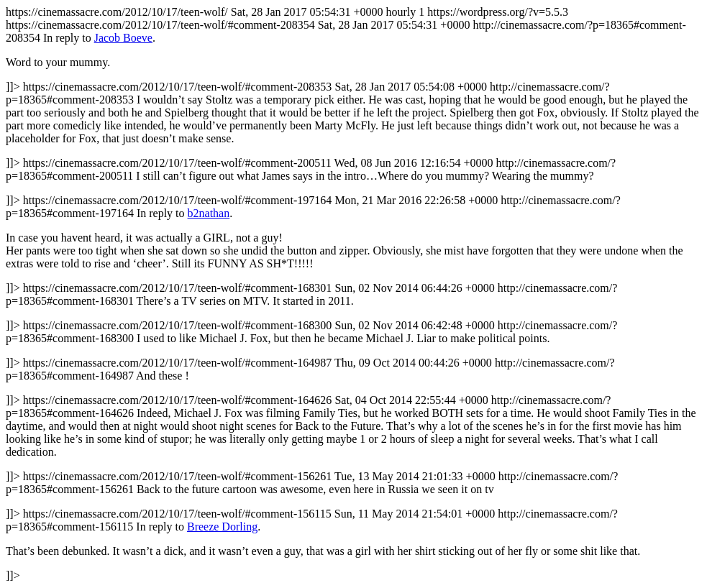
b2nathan (209, 213)
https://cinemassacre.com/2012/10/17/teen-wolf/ (353, 294)
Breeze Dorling (222, 527)
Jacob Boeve (123, 38)
